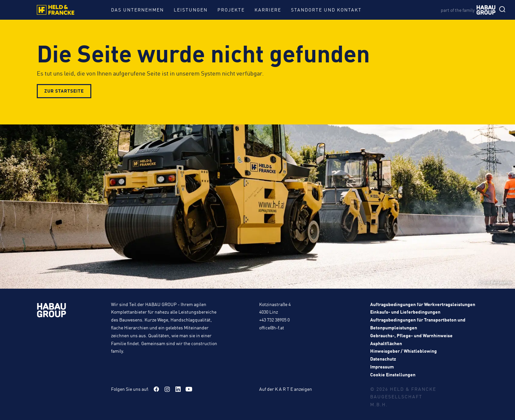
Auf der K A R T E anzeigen (286, 389)
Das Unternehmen (137, 10)
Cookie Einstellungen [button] (393, 374)
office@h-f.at (272, 327)
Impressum (382, 366)
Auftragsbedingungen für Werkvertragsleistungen (423, 304)
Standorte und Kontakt (326, 10)
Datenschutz (383, 359)
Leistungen (191, 10)
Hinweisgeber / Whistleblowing (403, 351)
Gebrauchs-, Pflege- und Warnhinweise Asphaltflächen (411, 339)
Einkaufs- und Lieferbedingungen (405, 312)
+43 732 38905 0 (274, 320)
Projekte (231, 10)
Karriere (268, 10)
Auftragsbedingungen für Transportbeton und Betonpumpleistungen (418, 323)
